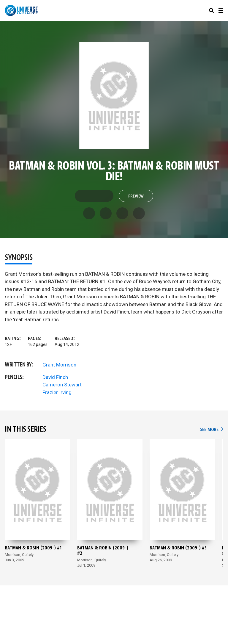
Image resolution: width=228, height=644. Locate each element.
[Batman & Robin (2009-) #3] (182, 505)
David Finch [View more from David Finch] (55, 377)
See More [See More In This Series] (212, 430)
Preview (136, 196)
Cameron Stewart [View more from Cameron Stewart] (62, 385)
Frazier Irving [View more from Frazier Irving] (57, 392)
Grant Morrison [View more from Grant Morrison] (59, 365)
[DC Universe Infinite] (21, 10)
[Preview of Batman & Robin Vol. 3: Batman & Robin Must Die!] (114, 96)
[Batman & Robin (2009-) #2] (110, 505)
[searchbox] (211, 10)
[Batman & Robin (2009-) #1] (37, 505)
